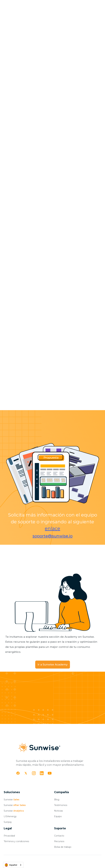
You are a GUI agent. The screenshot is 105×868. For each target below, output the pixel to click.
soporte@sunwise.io (53, 536)
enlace (52, 528)
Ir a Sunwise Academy (53, 664)
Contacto (59, 836)
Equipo (58, 816)
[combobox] (13, 865)
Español (11, 865)
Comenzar (32, 723)
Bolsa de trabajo (63, 847)
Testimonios (61, 805)
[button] (99, 5)
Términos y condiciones (16, 841)
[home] (15, 5)
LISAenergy (10, 816)
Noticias (58, 811)
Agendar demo (73, 723)
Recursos (59, 841)
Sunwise (12, 800)
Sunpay (8, 822)
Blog (57, 800)
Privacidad (9, 836)
